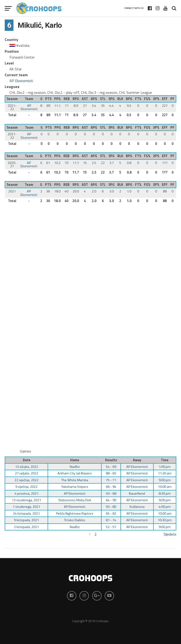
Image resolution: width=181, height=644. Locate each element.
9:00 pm (165, 480)
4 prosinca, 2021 (27, 493)
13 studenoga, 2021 (26, 500)
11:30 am (165, 473)
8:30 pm (165, 493)
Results (111, 460)
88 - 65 (111, 473)
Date (27, 460)
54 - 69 (111, 467)
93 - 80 (111, 507)
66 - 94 (111, 487)
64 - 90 (111, 500)
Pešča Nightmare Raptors (75, 513)
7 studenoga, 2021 (26, 507)
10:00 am (165, 487)
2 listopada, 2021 (26, 527)
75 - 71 (111, 480)
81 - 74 (111, 520)
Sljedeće (170, 534)
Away (137, 460)
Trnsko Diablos (75, 520)
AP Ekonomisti (21, 81)
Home (75, 460)
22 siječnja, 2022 (26, 480)
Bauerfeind (137, 493)
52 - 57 (111, 527)
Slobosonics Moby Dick (75, 500)
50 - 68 (111, 493)
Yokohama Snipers (75, 487)
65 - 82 (111, 513)
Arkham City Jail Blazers (75, 473)
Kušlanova (137, 507)
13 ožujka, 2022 (27, 467)
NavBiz (75, 467)
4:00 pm (165, 507)
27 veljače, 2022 (27, 473)
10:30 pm (165, 520)
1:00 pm (165, 467)
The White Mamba (75, 480)
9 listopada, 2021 (26, 520)
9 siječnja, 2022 (26, 487)
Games (26, 451)
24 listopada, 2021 (26, 513)
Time (165, 460)
